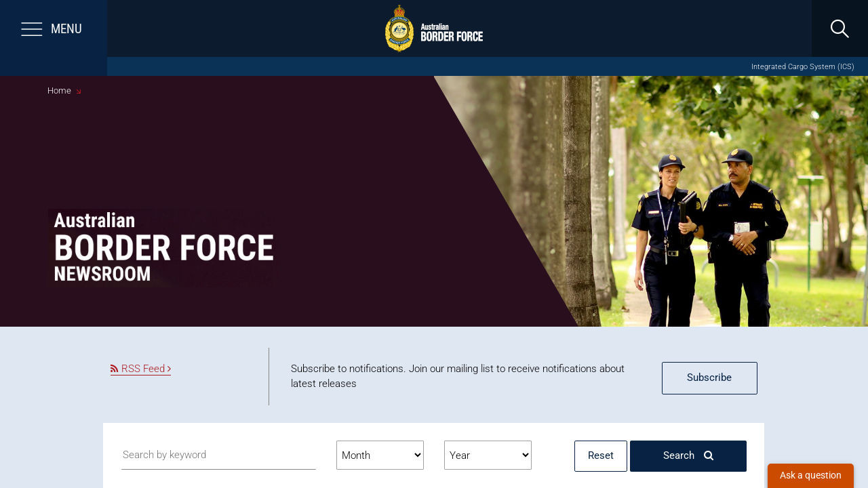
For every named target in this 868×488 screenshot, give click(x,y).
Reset (601, 455)
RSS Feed (141, 369)
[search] (840, 28)
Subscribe (709, 378)
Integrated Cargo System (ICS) (803, 67)
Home (59, 90)
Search (689, 455)
